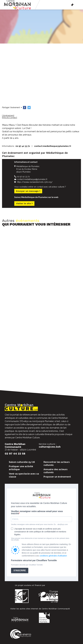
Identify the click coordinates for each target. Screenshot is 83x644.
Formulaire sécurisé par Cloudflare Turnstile (34, 560)
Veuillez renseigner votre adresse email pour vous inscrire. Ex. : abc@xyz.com (39, 524)
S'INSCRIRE (20, 570)
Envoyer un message (28, 191)
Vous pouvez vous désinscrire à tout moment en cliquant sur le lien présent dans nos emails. (40, 539)
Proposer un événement (57, 477)
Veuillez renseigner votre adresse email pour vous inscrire (37, 512)
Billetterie (72, 5)
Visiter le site (24, 203)
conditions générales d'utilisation (53, 556)
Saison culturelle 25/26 (22, 462)
